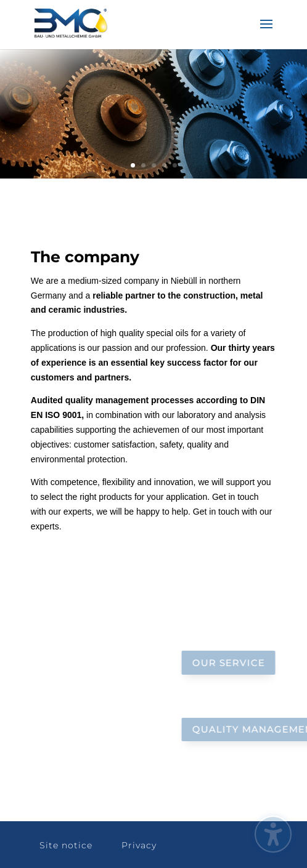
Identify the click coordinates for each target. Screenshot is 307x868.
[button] (266, 32)
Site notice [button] (66, 845)
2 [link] (143, 165)
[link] (71, 24)
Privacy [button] (139, 845)
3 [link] (154, 165)
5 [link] (175, 165)
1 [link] (133, 165)
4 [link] (164, 165)
